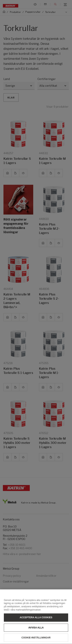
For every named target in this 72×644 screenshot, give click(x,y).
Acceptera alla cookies (36, 624)
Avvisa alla (36, 634)
